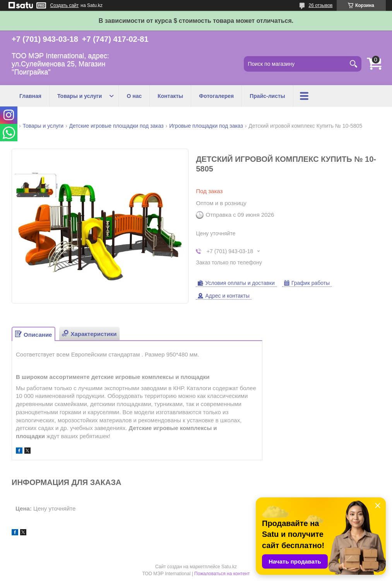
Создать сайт (65, 5)
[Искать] (354, 64)
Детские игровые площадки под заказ (116, 126)
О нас (134, 96)
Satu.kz (229, 567)
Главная (30, 96)
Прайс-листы (267, 96)
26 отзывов (320, 5)
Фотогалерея (216, 96)
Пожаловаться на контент (222, 574)
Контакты (170, 96)
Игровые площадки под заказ (206, 126)
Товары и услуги (80, 96)
